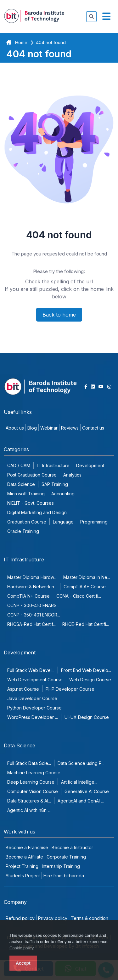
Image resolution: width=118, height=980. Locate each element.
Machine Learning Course (34, 773)
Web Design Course (90, 680)
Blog (32, 428)
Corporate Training (66, 857)
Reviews (70, 428)
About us (15, 428)
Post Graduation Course (32, 475)
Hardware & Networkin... (32, 587)
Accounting (63, 494)
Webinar (49, 428)
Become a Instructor (72, 847)
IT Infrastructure (53, 465)
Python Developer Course (34, 708)
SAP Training (55, 484)
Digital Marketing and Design (37, 512)
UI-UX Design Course (87, 717)
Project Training (22, 866)
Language (63, 522)
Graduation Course (27, 522)
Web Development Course (35, 680)
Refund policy (20, 918)
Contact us (93, 428)
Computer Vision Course (33, 791)
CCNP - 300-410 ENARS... (33, 605)
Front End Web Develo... (86, 670)
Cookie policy (22, 948)
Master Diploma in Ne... (87, 577)
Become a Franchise (27, 847)
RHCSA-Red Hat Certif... (31, 624)
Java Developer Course (32, 698)
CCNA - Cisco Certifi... (79, 596)
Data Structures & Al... (29, 801)
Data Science (21, 484)
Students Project (23, 876)
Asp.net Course (23, 689)
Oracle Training (23, 531)
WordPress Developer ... (33, 717)
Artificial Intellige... (79, 782)
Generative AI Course (87, 791)
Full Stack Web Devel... (31, 670)
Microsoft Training (26, 494)
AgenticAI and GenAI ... (81, 801)
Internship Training (61, 866)
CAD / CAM (19, 465)
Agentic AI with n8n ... (29, 810)
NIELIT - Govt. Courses (31, 503)
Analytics (72, 475)
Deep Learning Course (31, 782)
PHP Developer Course (70, 689)
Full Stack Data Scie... (29, 763)
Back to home (59, 315)
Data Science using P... (81, 763)
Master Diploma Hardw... (32, 577)
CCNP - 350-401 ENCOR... (34, 615)
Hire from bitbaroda (64, 876)
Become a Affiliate (24, 857)
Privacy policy (53, 918)
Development (90, 465)
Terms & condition (90, 918)
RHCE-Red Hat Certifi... (86, 624)
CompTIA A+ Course (85, 587)
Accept (23, 963)
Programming (94, 522)
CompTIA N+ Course (28, 596)
